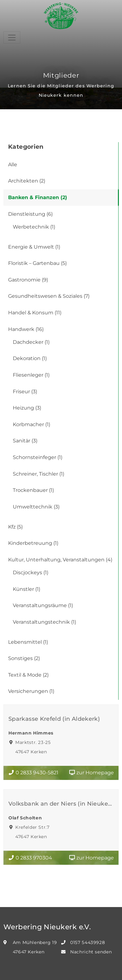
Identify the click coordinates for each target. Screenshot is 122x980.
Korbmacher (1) (32, 424)
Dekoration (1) (30, 358)
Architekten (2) (27, 181)
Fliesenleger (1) (31, 375)
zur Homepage (91, 773)
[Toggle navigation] (12, 37)
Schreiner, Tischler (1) (39, 474)
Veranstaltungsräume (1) (43, 605)
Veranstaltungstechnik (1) (44, 622)
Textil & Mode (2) (28, 675)
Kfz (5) (15, 527)
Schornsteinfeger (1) (38, 457)
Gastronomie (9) (28, 280)
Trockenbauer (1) (33, 490)
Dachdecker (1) (31, 342)
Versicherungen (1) (31, 691)
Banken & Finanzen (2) (38, 197)
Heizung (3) (27, 408)
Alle (13, 165)
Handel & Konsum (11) (35, 313)
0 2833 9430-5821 (33, 773)
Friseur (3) (25, 392)
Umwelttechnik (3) (36, 507)
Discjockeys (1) (31, 573)
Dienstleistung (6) (30, 214)
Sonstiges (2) (24, 658)
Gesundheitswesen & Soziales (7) (49, 296)
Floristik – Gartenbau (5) (37, 263)
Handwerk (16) (26, 329)
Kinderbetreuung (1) (33, 543)
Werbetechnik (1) (34, 227)
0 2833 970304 (30, 858)
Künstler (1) (27, 589)
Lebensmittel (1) (28, 642)
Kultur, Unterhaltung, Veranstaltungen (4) (60, 560)
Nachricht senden (91, 952)
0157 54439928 (88, 942)
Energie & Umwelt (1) (34, 247)
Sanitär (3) (25, 441)
